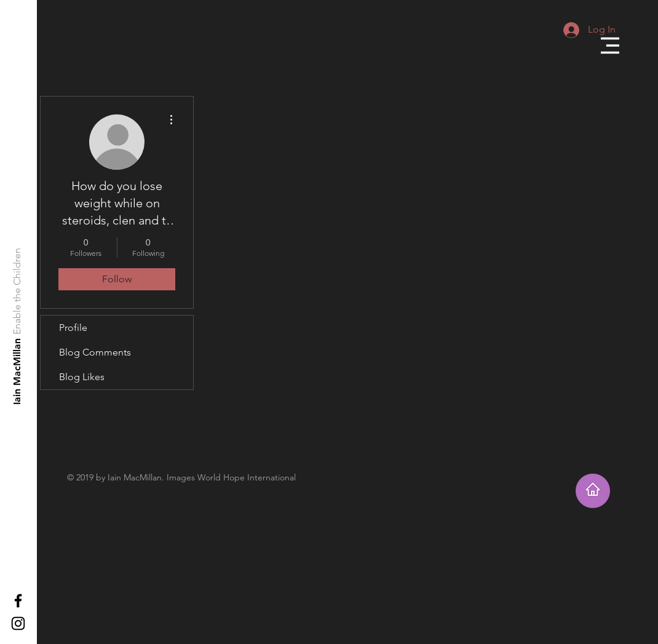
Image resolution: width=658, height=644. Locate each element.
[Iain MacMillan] (18, 371)
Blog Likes (82, 377)
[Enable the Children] (18, 291)
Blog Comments (95, 352)
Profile (73, 328)
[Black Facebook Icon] (18, 601)
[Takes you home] (593, 491)
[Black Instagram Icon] (18, 623)
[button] (610, 46)
